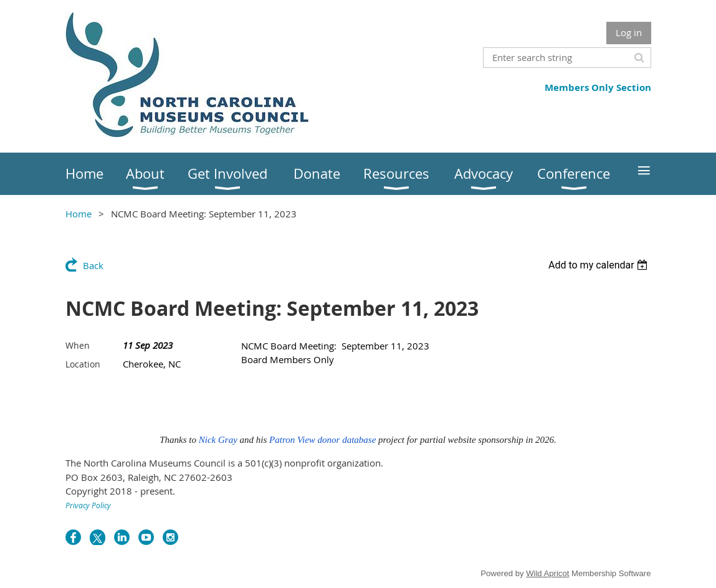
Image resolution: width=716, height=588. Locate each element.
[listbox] (600, 265)
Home (79, 214)
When (78, 345)
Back (93, 265)
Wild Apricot (547, 573)
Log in (629, 32)
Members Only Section (598, 88)
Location (83, 364)
